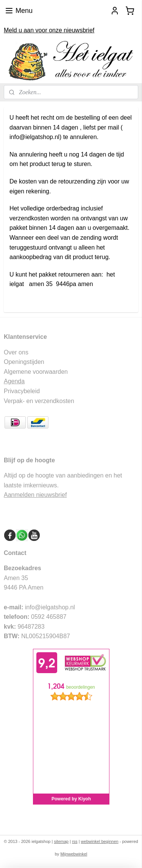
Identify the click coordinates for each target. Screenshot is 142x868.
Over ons (16, 352)
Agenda (14, 381)
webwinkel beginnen (100, 841)
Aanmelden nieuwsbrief (35, 495)
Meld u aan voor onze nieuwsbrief (49, 30)
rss (75, 841)
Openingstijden (24, 362)
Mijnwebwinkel (74, 854)
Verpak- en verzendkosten (39, 401)
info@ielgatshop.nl (50, 607)
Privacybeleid (22, 391)
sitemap (61, 841)
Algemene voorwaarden (36, 372)
